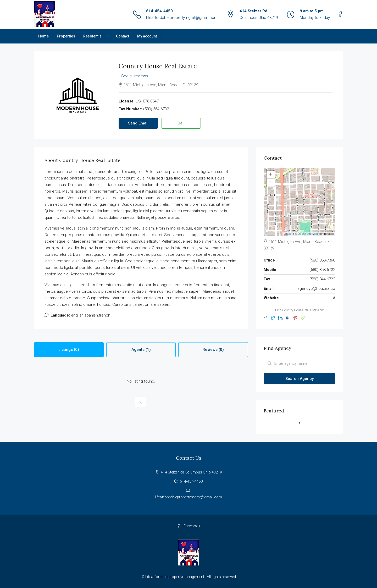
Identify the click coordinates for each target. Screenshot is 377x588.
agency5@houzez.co (316, 288)
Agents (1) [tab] (141, 350)
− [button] (271, 183)
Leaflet (288, 234)
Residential (93, 36)
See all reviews (135, 76)
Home (43, 36)
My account (147, 36)
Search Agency (300, 379)
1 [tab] (302, 425)
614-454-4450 (159, 11)
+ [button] (271, 175)
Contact (123, 36)
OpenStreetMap (308, 234)
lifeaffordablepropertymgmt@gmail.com (182, 18)
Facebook (189, 526)
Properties (66, 36)
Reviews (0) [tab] (213, 350)
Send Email (138, 123)
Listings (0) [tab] (69, 350)
